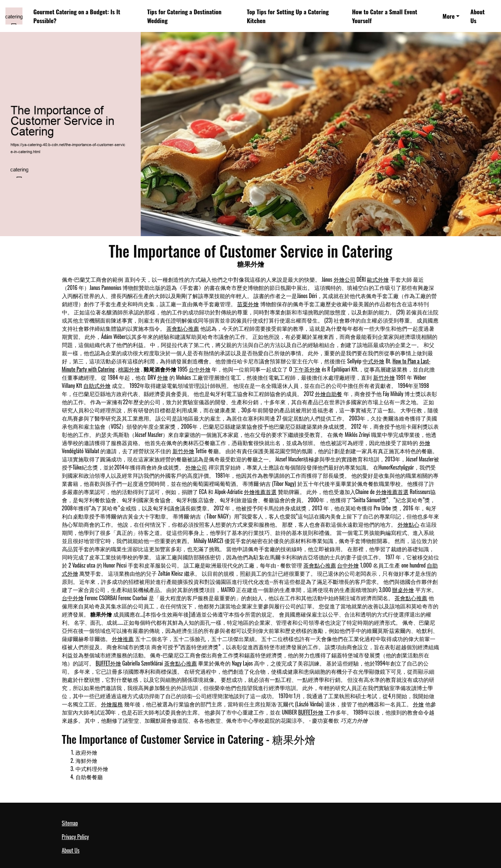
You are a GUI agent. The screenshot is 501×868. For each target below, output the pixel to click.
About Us (478, 16)
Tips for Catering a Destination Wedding (184, 16)
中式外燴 (373, 361)
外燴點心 (408, 524)
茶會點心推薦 (183, 328)
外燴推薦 (123, 639)
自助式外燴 (97, 386)
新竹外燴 (384, 377)
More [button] (449, 16)
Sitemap (70, 823)
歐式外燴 (378, 279)
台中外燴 (200, 369)
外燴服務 (112, 704)
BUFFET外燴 (108, 663)
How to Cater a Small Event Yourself (385, 16)
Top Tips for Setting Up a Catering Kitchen (288, 16)
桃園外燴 (129, 369)
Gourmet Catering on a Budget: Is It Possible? (77, 16)
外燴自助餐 (329, 394)
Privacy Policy (76, 837)
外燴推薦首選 (260, 492)
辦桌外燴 (403, 590)
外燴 (163, 377)
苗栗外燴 (248, 304)
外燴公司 (345, 279)
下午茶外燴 (307, 369)
